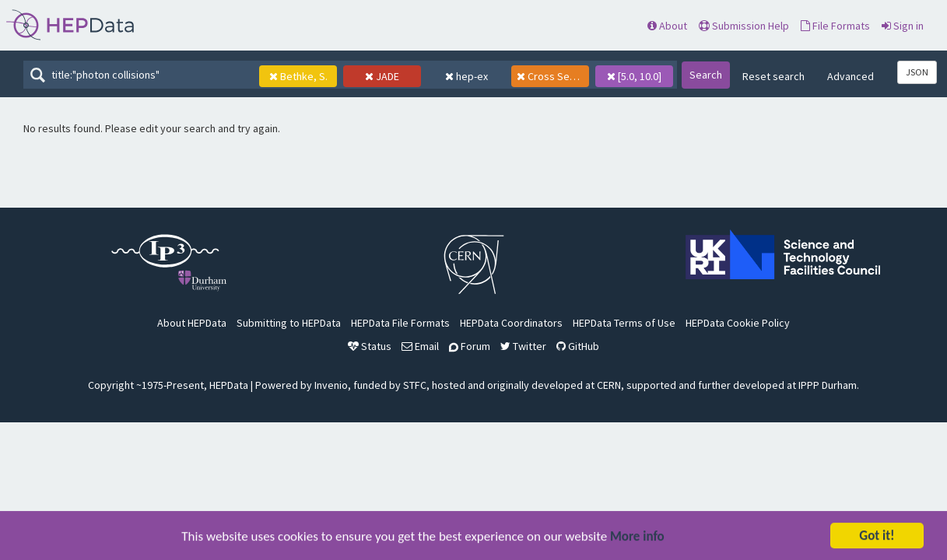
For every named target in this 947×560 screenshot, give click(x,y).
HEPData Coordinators (511, 323)
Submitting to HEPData (289, 323)
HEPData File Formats (400, 323)
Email (420, 346)
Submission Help (744, 26)
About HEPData (192, 323)
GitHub (578, 346)
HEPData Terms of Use (624, 323)
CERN (609, 385)
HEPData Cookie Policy (738, 323)
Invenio (331, 385)
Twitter (523, 346)
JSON (917, 72)
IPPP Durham (828, 385)
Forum (470, 346)
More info (637, 537)
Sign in (903, 26)
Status (370, 346)
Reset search (773, 76)
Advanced (851, 76)
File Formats (835, 26)
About (667, 26)
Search (706, 75)
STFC (415, 385)
